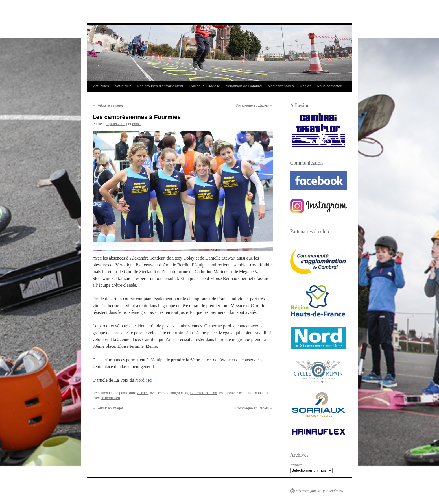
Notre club (123, 86)
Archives (296, 465)
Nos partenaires (281, 86)
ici (150, 380)
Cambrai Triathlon (204, 393)
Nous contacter (329, 86)
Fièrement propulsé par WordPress (319, 491)
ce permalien (110, 398)
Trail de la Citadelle (204, 86)
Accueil (143, 393)
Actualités (101, 86)
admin (137, 124)
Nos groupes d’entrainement (160, 86)
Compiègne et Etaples (254, 105)
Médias (305, 86)
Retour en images (108, 105)
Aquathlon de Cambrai (244, 86)
